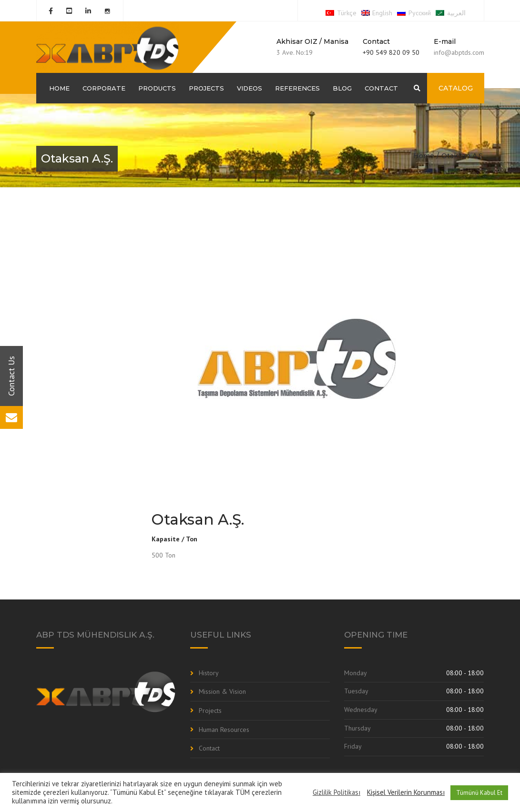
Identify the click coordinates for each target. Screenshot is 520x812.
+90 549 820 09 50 (391, 52)
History (209, 673)
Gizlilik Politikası (336, 792)
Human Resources (224, 730)
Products (157, 88)
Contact (381, 88)
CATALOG (456, 88)
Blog (342, 88)
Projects (206, 88)
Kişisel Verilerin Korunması (406, 792)
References (297, 88)
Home (59, 88)
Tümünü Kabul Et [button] (479, 793)
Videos (250, 88)
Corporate (104, 88)
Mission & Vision (222, 691)
